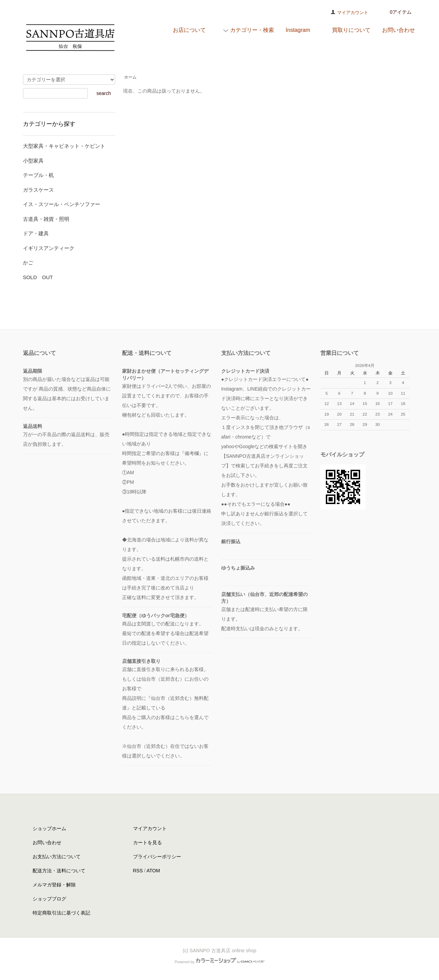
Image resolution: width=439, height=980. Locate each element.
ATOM (153, 871)
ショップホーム (49, 828)
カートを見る (147, 842)
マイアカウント (353, 13)
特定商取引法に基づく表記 (61, 913)
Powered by (219, 962)
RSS (138, 871)
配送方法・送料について (59, 871)
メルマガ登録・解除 (54, 885)
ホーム (130, 77)
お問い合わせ (47, 842)
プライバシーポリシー (157, 857)
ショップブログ (49, 899)
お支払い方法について (57, 857)
